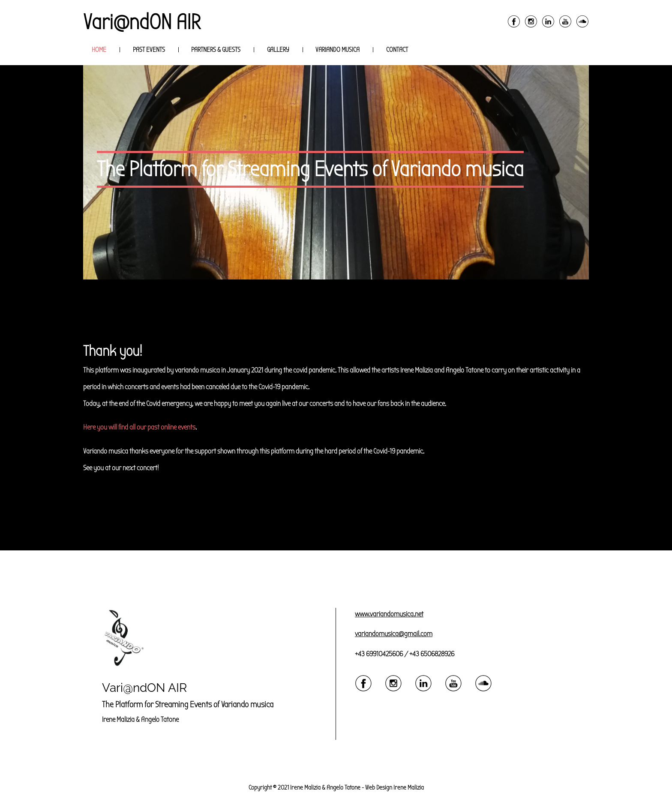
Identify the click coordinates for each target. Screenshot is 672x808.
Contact (397, 50)
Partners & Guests (216, 50)
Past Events (149, 50)
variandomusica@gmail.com (394, 634)
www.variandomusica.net (389, 614)
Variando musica (337, 50)
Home (99, 50)
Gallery (278, 50)
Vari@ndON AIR (142, 22)
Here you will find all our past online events (139, 427)
